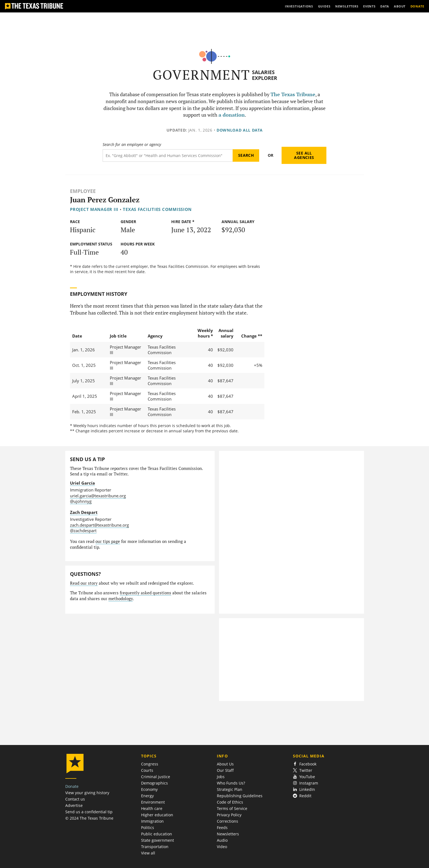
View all (148, 853)
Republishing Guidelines (240, 796)
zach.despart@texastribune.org (99, 525)
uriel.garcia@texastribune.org (98, 496)
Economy (149, 789)
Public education (157, 834)
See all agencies (304, 155)
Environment (153, 802)
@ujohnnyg (81, 501)
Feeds (222, 828)
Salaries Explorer (265, 75)
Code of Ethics (230, 802)
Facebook (305, 764)
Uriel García (82, 483)
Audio (222, 840)
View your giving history (87, 793)
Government (201, 75)
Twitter (303, 770)
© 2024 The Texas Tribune (89, 818)
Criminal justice (156, 777)
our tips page (108, 541)
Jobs (221, 777)
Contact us (75, 799)
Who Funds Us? (231, 783)
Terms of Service (232, 808)
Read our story (84, 583)
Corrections (227, 821)
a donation (232, 115)
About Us (225, 764)
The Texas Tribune (293, 94)
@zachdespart (83, 530)
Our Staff (225, 770)
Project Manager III (94, 209)
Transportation (155, 847)
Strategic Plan (230, 789)
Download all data (240, 130)
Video (222, 847)
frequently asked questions (145, 593)
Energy (147, 796)
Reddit (302, 796)
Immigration (152, 821)
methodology (121, 599)
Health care (152, 808)
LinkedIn (304, 789)
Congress (150, 764)
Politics (148, 828)
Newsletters (228, 834)
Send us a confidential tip (89, 812)
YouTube (304, 777)
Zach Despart (84, 512)
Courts (147, 770)
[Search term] (168, 155)
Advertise (74, 805)
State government (158, 840)
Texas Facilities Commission (157, 209)
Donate (72, 786)
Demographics (154, 783)
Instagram (306, 783)
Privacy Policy (229, 815)
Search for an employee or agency (132, 145)
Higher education (157, 815)
